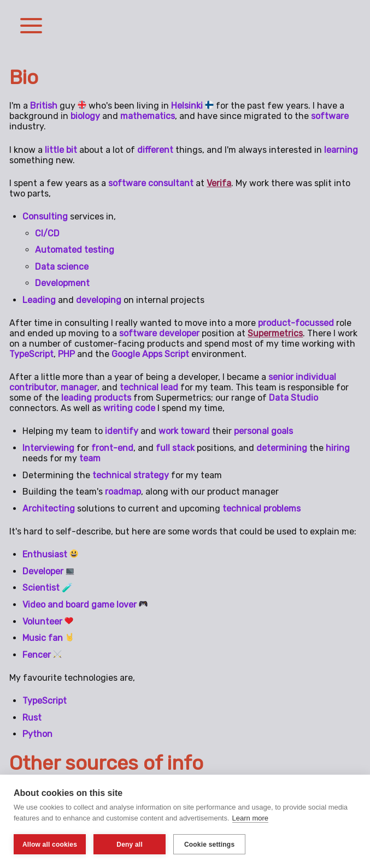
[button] (31, 27)
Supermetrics (275, 333)
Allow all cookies (50, 845)
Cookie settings (209, 845)
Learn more (250, 818)
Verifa (219, 183)
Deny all (130, 845)
